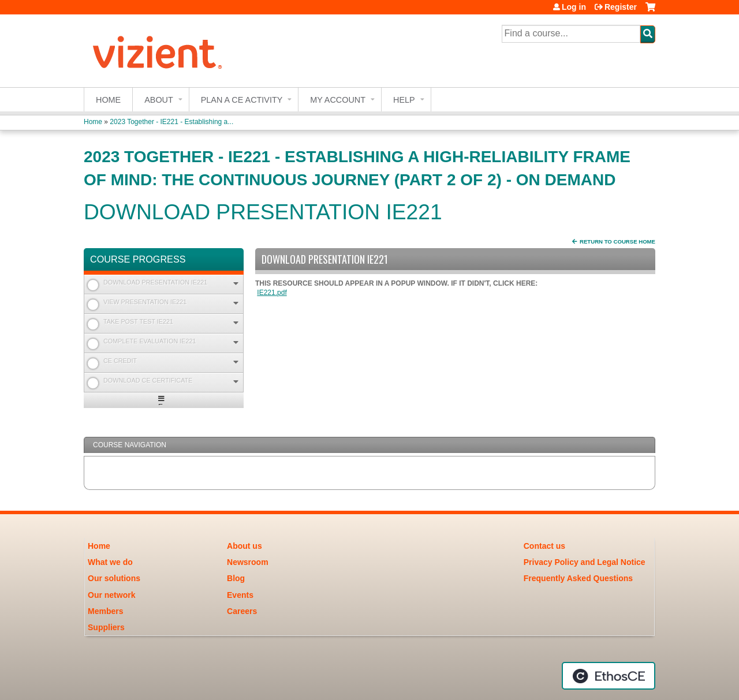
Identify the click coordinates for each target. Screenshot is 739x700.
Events (240, 595)
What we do (110, 562)
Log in (574, 7)
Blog (236, 578)
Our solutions (114, 578)
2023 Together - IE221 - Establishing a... (171, 122)
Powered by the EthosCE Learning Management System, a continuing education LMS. (609, 676)
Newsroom (248, 562)
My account (338, 100)
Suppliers (106, 627)
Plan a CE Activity (242, 100)
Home (108, 100)
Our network (111, 595)
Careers (242, 611)
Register (621, 7)
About (159, 100)
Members (105, 611)
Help (404, 100)
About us (245, 546)
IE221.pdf (272, 293)
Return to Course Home (617, 242)
